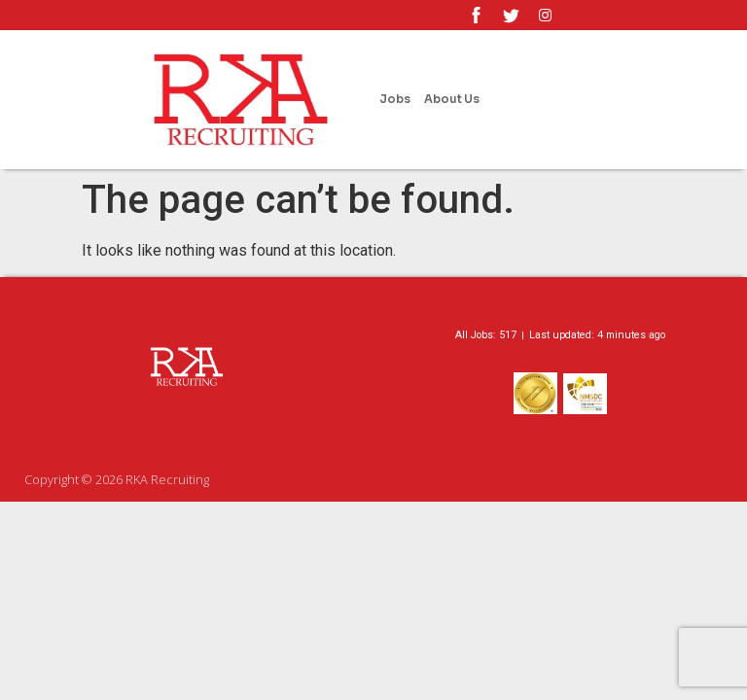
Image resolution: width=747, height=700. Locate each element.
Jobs (395, 99)
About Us (452, 99)
